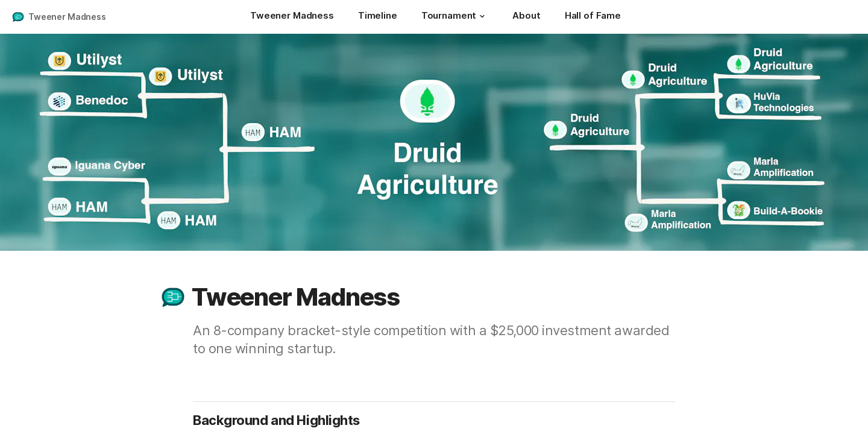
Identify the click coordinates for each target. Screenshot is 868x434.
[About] (526, 17)
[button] (482, 16)
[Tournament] (455, 17)
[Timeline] (378, 17)
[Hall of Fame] (593, 17)
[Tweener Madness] (292, 17)
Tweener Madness (67, 17)
